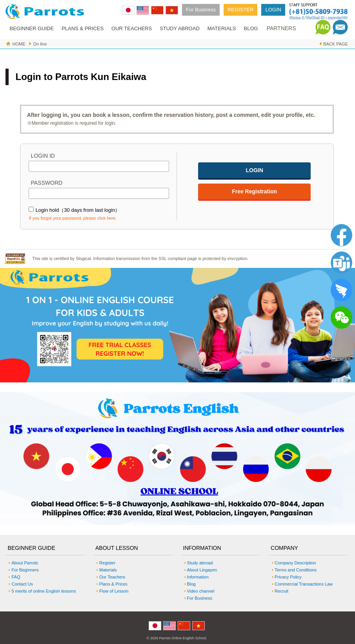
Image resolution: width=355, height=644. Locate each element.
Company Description (295, 563)
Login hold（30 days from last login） (78, 210)
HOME (19, 44)
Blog (191, 584)
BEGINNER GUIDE (32, 28)
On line (40, 44)
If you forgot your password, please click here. (73, 218)
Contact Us (22, 584)
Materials (108, 570)
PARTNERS (281, 28)
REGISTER (240, 10)
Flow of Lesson (114, 591)
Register (107, 563)
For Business (201, 10)
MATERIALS (222, 28)
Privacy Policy (288, 577)
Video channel (201, 591)
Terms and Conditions (296, 570)
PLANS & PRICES (83, 28)
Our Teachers (112, 577)
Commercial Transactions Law (304, 584)
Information (198, 577)
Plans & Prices (113, 584)
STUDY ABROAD (180, 28)
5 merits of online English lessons (44, 591)
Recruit (281, 591)
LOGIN (273, 10)
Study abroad (200, 563)
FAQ (16, 577)
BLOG (251, 28)
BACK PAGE (336, 44)
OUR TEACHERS (132, 28)
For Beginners (25, 570)
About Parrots (25, 563)
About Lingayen (202, 570)
